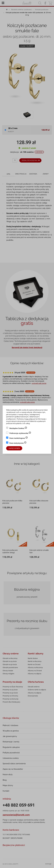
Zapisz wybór (14, 448)
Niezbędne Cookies (18, 429)
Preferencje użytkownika (20, 433)
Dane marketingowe (19, 438)
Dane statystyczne (18, 443)
